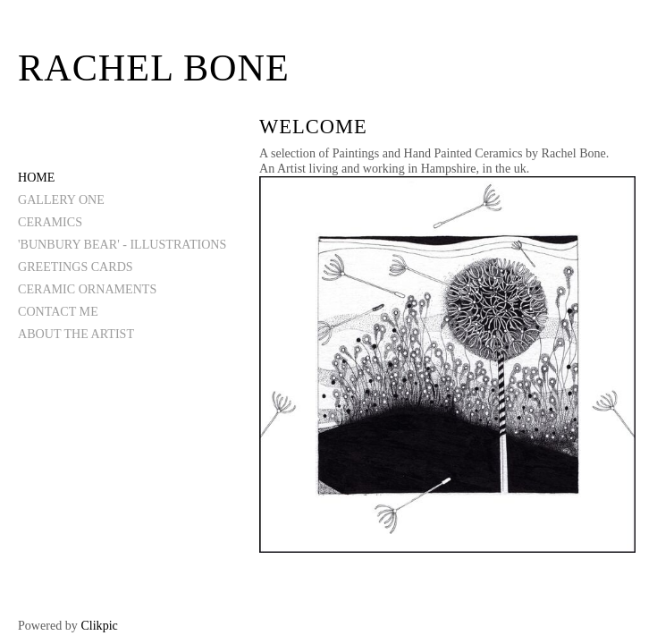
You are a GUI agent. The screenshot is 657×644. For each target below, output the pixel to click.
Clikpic (99, 625)
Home (36, 177)
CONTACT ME (58, 311)
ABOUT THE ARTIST (76, 334)
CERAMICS (50, 222)
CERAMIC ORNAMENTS (87, 289)
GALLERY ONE (61, 199)
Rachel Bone (154, 68)
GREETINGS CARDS (76, 267)
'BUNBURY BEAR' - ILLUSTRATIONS (122, 244)
